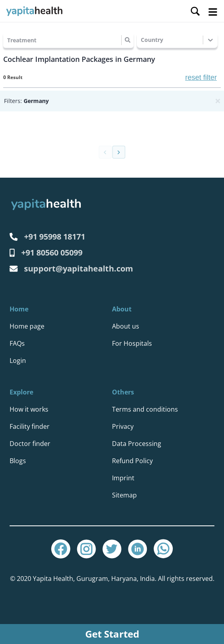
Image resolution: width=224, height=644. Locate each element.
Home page (27, 326)
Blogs (18, 461)
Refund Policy (132, 461)
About (122, 309)
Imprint (123, 478)
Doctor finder (30, 444)
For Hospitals (132, 343)
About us (126, 326)
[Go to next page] (119, 152)
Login (18, 361)
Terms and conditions (145, 409)
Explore (21, 392)
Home (19, 309)
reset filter (201, 77)
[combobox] (8, 40)
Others (123, 392)
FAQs (17, 343)
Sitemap (124, 495)
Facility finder (30, 426)
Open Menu (213, 12)
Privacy (123, 426)
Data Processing (137, 444)
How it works (29, 409)
